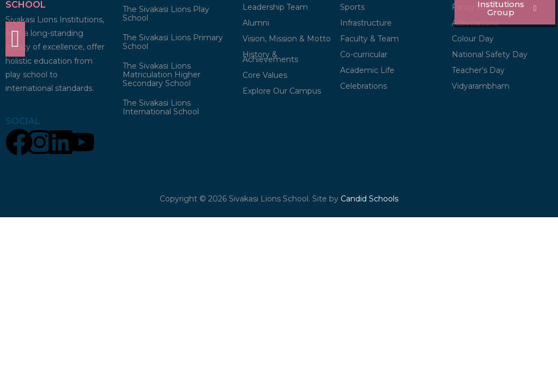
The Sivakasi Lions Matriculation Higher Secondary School (162, 76)
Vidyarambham (481, 88)
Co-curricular (364, 56)
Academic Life (367, 72)
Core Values (265, 77)
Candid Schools (369, 200)
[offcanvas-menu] (15, 39)
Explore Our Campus (282, 93)
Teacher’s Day (478, 72)
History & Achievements (270, 59)
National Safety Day (490, 56)
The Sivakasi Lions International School (161, 109)
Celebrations (363, 88)
